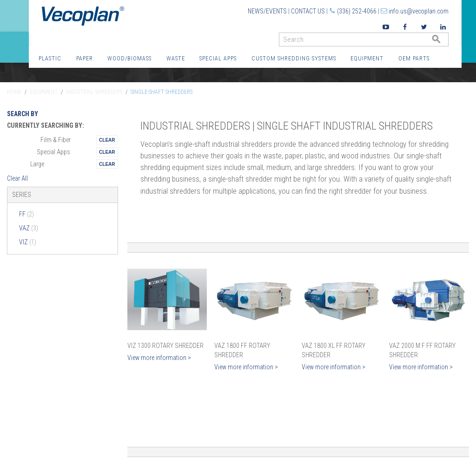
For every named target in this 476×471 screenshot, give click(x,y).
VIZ (28, 242)
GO (445, 42)
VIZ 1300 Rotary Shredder (165, 346)
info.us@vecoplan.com (419, 11)
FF (26, 214)
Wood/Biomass (129, 58)
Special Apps (218, 58)
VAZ (29, 228)
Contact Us (308, 11)
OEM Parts (414, 58)
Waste (176, 58)
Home (14, 92)
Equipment (367, 58)
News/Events (267, 11)
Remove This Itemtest (107, 140)
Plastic (50, 58)
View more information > (159, 358)
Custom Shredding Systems (294, 58)
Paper (85, 58)
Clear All (17, 178)
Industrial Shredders (94, 92)
